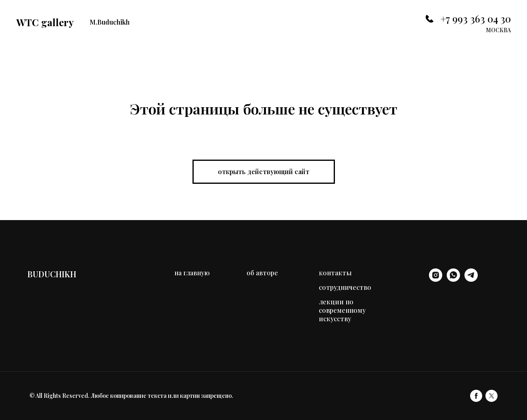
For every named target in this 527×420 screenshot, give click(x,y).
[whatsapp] (453, 280)
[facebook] (476, 396)
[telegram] (471, 280)
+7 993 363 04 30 (476, 19)
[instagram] (436, 280)
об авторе (262, 273)
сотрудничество (345, 287)
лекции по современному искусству (342, 310)
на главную (192, 273)
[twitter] (491, 396)
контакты (335, 273)
